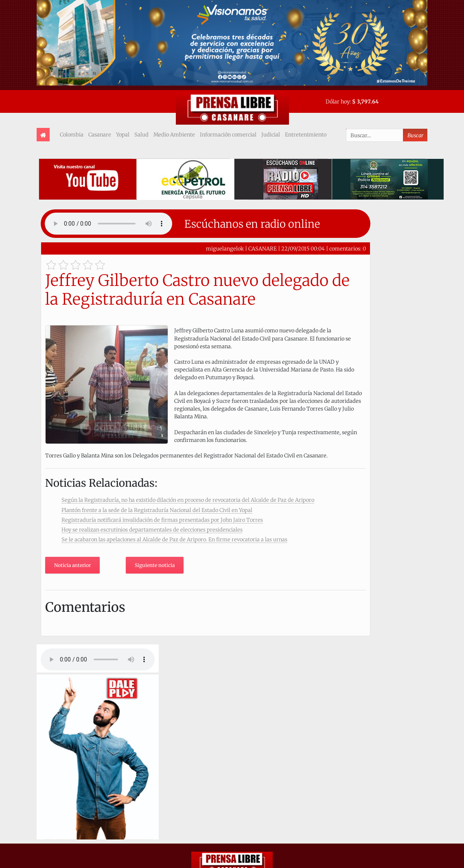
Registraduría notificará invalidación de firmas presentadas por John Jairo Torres (162, 520)
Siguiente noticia (155, 565)
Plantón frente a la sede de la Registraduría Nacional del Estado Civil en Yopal (157, 510)
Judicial (271, 134)
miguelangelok (225, 248)
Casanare (100, 134)
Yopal (123, 134)
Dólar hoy (338, 101)
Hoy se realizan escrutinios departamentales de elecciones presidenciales (152, 530)
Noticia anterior (72, 565)
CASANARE (263, 248)
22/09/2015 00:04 (303, 248)
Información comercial (228, 134)
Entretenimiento (306, 134)
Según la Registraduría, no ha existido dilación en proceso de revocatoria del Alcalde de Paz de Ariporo (188, 500)
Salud (141, 134)
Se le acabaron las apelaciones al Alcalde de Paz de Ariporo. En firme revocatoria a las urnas (174, 539)
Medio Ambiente (174, 134)
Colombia (72, 134)
